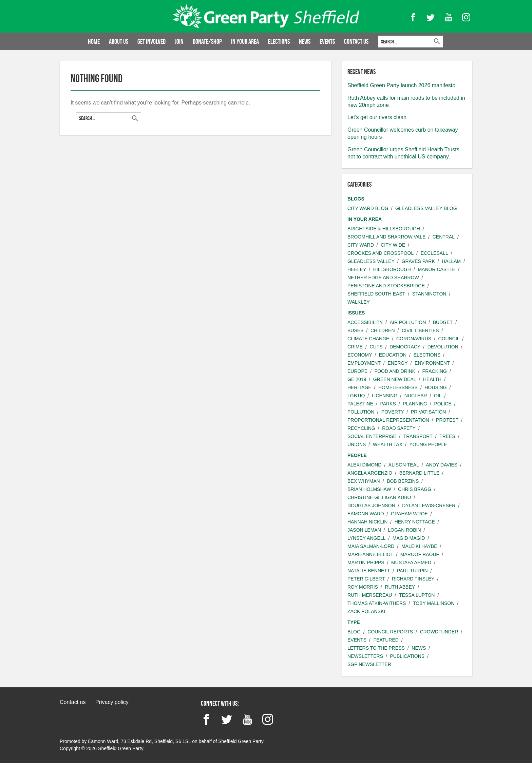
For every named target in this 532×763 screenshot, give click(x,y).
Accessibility (365, 322)
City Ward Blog (368, 208)
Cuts (376, 347)
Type (354, 622)
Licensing (385, 396)
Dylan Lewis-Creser (429, 506)
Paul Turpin (412, 571)
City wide (393, 245)
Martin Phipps (366, 562)
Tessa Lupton (417, 595)
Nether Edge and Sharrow (383, 278)
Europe (357, 371)
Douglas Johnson (371, 506)
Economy (360, 355)
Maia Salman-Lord (371, 546)
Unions (357, 444)
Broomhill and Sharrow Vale (386, 237)
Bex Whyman (364, 481)
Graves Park (418, 261)
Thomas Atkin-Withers (377, 603)
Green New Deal (395, 379)
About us (119, 41)
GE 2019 (357, 379)
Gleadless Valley (371, 261)
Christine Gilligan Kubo (379, 497)
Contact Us (356, 41)
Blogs (356, 199)
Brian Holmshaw (369, 489)
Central (444, 237)
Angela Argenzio (370, 473)
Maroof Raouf (420, 554)
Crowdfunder (439, 632)
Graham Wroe (409, 514)
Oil (438, 396)
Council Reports (390, 632)
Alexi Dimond (364, 465)
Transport (418, 436)
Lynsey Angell (366, 538)
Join (179, 41)
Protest (447, 420)
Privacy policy (112, 702)
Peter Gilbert (366, 579)
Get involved (151, 41)
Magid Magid (409, 538)
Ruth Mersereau (370, 595)
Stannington (429, 294)
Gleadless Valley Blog (426, 208)
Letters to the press (376, 648)
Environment (432, 363)
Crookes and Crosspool (381, 253)
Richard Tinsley (413, 579)
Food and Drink (395, 371)
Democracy (405, 347)
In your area (245, 41)
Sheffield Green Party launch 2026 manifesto (401, 85)
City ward (361, 245)
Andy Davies (442, 465)
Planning (415, 404)
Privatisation (428, 412)
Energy (397, 363)
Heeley (357, 269)
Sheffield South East (376, 294)
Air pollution (408, 322)
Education (393, 355)
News (305, 41)
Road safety (399, 428)
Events (327, 41)
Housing (435, 387)
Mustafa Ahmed (411, 562)
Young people (428, 444)
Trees (447, 436)
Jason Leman (364, 530)
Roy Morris (363, 587)
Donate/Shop (207, 41)
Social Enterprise (372, 436)
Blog (354, 632)
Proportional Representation (388, 420)
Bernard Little (419, 473)
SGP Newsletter (369, 664)
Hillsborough (392, 269)
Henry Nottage (415, 522)
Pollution (361, 412)
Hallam (451, 261)
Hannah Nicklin (367, 522)
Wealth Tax (388, 444)
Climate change (368, 339)
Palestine (360, 404)
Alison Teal (404, 465)
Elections (279, 41)
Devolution (443, 347)
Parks (388, 404)
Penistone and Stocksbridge (386, 286)
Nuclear (416, 396)
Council (449, 339)
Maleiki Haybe (419, 546)
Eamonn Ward (366, 514)
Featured (386, 640)
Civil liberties (420, 330)
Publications (407, 656)
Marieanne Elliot (370, 554)
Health (432, 379)
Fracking (435, 371)
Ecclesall (434, 253)
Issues (356, 313)
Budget (443, 322)
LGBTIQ (356, 396)
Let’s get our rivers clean (377, 117)
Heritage (359, 387)
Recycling (361, 428)
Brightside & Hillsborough (384, 229)
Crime (355, 347)
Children (383, 330)
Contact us (73, 702)
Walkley (359, 302)
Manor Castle (436, 269)
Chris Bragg (415, 489)
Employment (364, 363)
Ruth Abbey (400, 587)
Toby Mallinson (434, 603)
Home (94, 41)
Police (443, 404)
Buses (355, 330)
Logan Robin (404, 530)
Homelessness (398, 387)
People (357, 455)
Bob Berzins (403, 481)
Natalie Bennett (369, 571)
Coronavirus (414, 339)
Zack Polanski (366, 611)
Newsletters (365, 656)
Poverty (393, 412)
